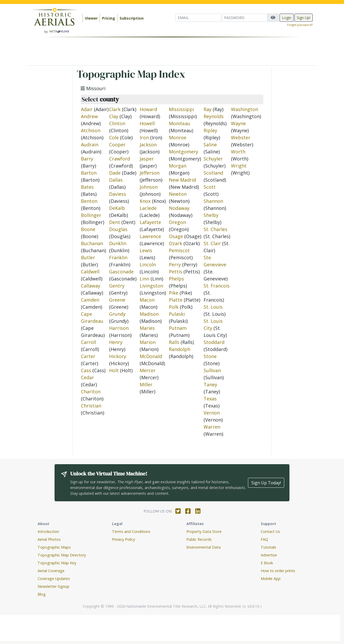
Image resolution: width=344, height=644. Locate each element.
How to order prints (278, 571)
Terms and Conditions (131, 531)
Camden (90, 300)
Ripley (210, 130)
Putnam (178, 328)
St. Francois (217, 286)
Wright (239, 166)
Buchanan (92, 243)
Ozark (176, 243)
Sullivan (212, 370)
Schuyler (213, 159)
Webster (241, 137)
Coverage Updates (54, 579)
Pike (174, 293)
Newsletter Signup (54, 586)
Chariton (91, 392)
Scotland (213, 173)
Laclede (148, 208)
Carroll (88, 342)
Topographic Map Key (57, 563)
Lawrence (150, 236)
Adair (87, 109)
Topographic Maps (54, 547)
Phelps (176, 279)
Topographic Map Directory (62, 555)
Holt (114, 370)
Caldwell (90, 272)
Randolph (180, 349)
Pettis (176, 272)
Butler (88, 257)
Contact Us (270, 531)
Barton (89, 173)
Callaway (91, 286)
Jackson (148, 145)
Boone (88, 229)
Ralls (174, 342)
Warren (212, 427)
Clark (115, 109)
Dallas (116, 180)
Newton (178, 194)
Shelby (211, 215)
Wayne (238, 123)
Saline (210, 145)
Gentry (117, 286)
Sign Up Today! (266, 483)
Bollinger (91, 215)
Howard (148, 109)
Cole (114, 137)
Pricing (109, 18)
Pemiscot (179, 250)
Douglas (118, 229)
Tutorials (268, 547)
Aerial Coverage (51, 571)
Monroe (178, 137)
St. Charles (215, 229)
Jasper (147, 159)
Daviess (118, 194)
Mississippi (181, 109)
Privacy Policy (123, 539)
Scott (210, 187)
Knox (145, 201)
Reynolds (214, 116)
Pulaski (177, 314)
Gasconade (121, 272)
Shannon (213, 201)
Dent (115, 222)
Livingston (151, 286)
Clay (114, 116)
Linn (144, 279)
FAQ (264, 539)
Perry (175, 264)
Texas (210, 399)
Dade (115, 173)
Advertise (269, 555)
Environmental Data (203, 547)
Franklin (118, 257)
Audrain (90, 145)
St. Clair (212, 243)
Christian (91, 406)
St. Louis (213, 307)
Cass (86, 370)
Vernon (212, 413)
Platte (176, 300)
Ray (207, 109)
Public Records (199, 539)
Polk (174, 307)
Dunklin (118, 243)
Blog (42, 594)
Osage (176, 236)
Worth (238, 152)
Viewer (91, 18)
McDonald (151, 356)
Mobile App (271, 579)
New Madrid (182, 180)
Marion (148, 342)
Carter (88, 356)
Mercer (148, 370)
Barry (87, 159)
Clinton (117, 123)
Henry (116, 342)
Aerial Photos (49, 539)
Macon (147, 300)
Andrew (89, 116)
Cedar (87, 377)
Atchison (91, 130)
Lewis (146, 250)
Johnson (149, 187)
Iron (144, 137)
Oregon (177, 222)
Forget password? (300, 25)
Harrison (119, 328)
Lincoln (148, 264)
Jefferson (150, 173)
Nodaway (179, 208)
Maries (147, 328)
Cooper (117, 145)
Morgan (178, 166)
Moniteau (180, 123)
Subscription (132, 18)
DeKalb (117, 208)
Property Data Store (204, 531)
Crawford (120, 159)
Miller (146, 384)
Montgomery (183, 152)
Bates (87, 187)
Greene (117, 300)
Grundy (117, 314)
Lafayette (150, 222)
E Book (267, 563)
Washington (245, 109)
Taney (210, 384)
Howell (147, 123)
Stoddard (214, 342)
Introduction (48, 531)
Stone (210, 356)
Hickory (118, 356)
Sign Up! (304, 18)
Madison (149, 314)
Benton (89, 201)
